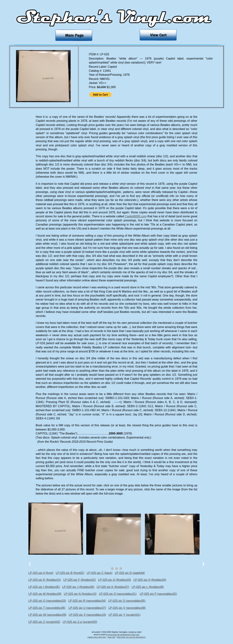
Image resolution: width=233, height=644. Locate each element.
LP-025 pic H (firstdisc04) (150, 580)
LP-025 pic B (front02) (70, 573)
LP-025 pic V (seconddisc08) (127, 608)
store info (111, 637)
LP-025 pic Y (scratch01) (125, 615)
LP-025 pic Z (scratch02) (44, 622)
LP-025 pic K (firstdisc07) (113, 587)
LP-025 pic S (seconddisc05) (127, 601)
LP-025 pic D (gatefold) (130, 573)
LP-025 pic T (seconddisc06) (47, 608)
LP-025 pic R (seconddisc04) (87, 601)
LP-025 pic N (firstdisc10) (80, 594)
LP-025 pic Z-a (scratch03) (80, 622)
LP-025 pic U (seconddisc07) (87, 608)
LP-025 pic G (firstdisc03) (115, 580)
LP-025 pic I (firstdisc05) (44, 587)
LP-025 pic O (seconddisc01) (118, 594)
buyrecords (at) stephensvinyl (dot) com (123, 635)
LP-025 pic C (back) (99, 573)
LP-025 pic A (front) (41, 573)
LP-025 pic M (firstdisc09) (45, 594)
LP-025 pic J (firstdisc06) (78, 587)
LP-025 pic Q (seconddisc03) (47, 601)
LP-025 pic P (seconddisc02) (158, 594)
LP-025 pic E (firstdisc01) (45, 580)
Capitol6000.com (136, 216)
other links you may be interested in (131, 637)
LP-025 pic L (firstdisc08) (148, 587)
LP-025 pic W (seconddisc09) (47, 615)
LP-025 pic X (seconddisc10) (87, 615)
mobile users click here (97, 637)
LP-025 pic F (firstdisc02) (80, 580)
